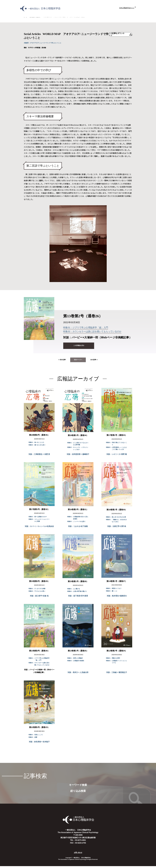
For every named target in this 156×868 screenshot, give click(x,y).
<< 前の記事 (57, 361)
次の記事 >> (99, 361)
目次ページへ (78, 361)
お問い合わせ (78, 854)
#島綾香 (27, 43)
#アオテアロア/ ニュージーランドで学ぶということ (51, 43)
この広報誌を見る (79, 346)
